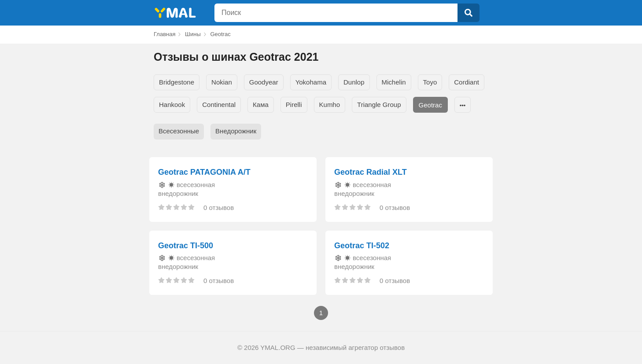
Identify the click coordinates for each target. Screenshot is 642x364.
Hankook (172, 105)
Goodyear (264, 82)
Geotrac (430, 105)
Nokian (222, 82)
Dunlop (354, 82)
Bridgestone (177, 82)
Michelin (394, 82)
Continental (219, 105)
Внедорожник (236, 131)
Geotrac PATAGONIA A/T (204, 172)
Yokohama (311, 82)
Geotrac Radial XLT (371, 172)
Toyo (430, 82)
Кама (261, 105)
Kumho (330, 105)
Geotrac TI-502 (362, 246)
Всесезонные (179, 131)
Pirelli (294, 105)
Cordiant (467, 82)
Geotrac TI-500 (186, 246)
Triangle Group (379, 105)
